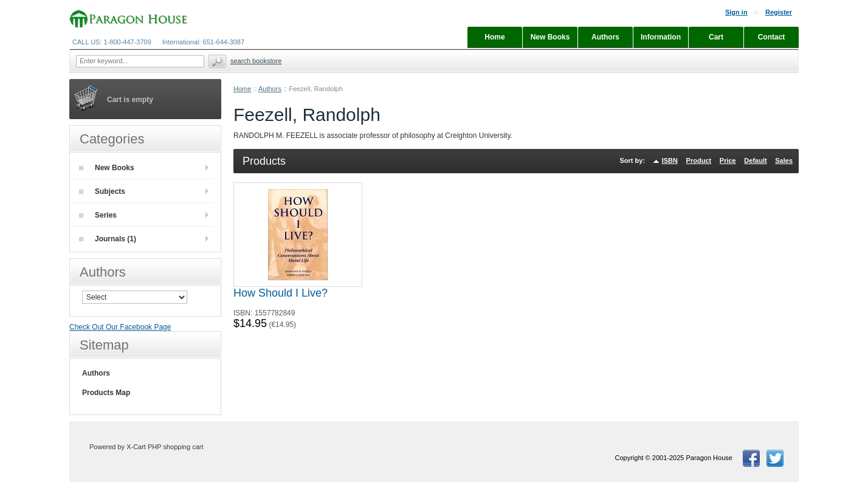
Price (728, 160)
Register (779, 12)
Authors (270, 89)
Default (755, 160)
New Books (107, 168)
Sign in (736, 12)
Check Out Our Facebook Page (120, 327)
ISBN (670, 160)
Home (242, 89)
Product (699, 160)
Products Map (106, 393)
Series (98, 215)
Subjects (102, 191)
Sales (784, 160)
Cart (716, 37)
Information (661, 37)
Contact (772, 37)
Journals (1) (108, 239)
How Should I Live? (281, 293)
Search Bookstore (256, 61)
